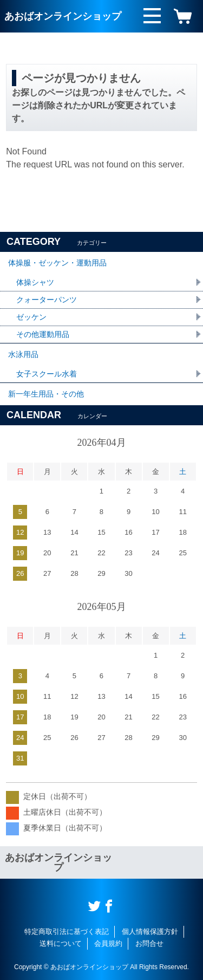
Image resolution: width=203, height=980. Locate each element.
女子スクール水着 (47, 374)
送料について (61, 943)
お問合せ (149, 943)
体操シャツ (35, 282)
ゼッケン (31, 317)
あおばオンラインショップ (63, 16)
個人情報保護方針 (150, 932)
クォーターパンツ (47, 300)
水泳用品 (23, 354)
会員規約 (108, 943)
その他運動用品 (43, 334)
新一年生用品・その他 (46, 394)
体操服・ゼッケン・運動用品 (57, 263)
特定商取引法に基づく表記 (67, 932)
